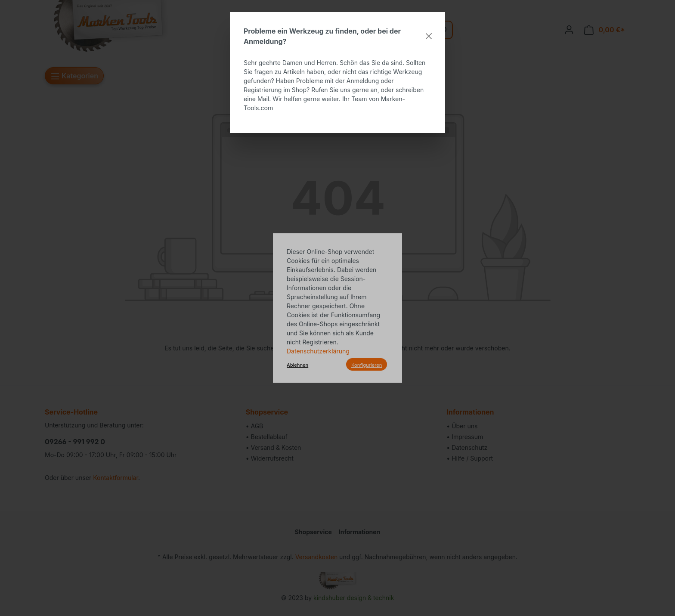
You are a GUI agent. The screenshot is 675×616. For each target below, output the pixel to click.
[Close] (429, 36)
